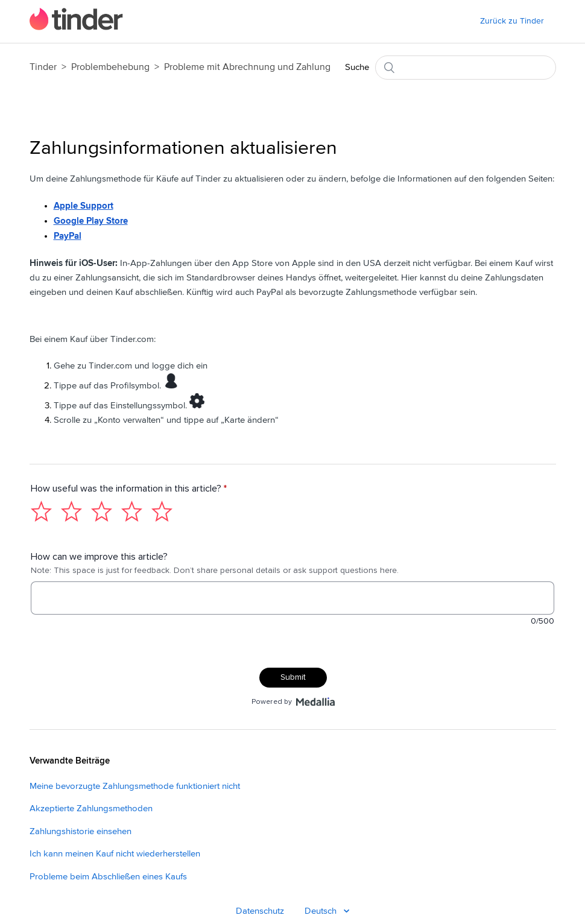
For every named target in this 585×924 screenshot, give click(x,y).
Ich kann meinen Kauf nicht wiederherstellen (115, 859)
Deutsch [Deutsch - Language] (322, 916)
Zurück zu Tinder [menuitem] (512, 21)
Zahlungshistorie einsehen (81, 837)
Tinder (43, 67)
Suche (357, 67)
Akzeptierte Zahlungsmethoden (91, 814)
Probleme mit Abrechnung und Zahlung (247, 67)
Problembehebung (110, 67)
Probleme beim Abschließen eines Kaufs (108, 882)
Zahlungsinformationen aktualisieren (183, 148)
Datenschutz (260, 916)
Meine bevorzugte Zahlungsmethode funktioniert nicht (135, 792)
